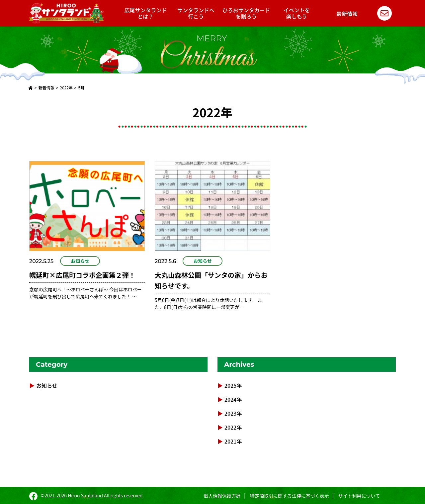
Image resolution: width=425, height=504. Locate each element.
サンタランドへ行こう (196, 13)
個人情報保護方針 (222, 496)
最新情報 (347, 14)
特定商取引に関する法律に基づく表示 (290, 496)
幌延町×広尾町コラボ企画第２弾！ (82, 275)
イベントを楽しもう (297, 13)
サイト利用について (359, 496)
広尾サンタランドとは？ (145, 13)
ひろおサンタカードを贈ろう (246, 13)
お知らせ (80, 261)
